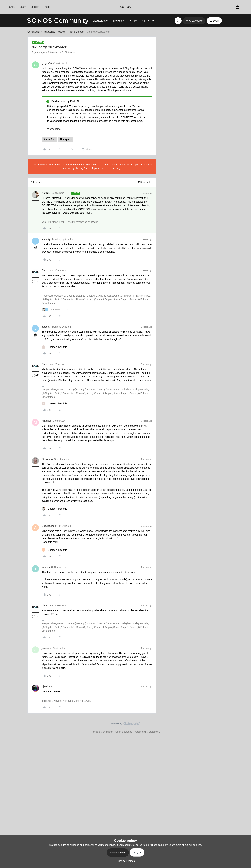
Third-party (66, 139)
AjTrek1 (46, 686)
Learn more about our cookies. (185, 845)
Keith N (46, 193)
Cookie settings (124, 732)
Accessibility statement (147, 732)
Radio (47, 7)
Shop (12, 7)
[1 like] (54, 347)
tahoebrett (47, 567)
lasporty (46, 239)
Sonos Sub (49, 139)
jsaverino (47, 648)
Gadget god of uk (51, 526)
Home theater (76, 32)
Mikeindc (46, 421)
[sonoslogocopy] (126, 7)
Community (34, 32)
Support (35, 7)
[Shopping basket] (238, 7)
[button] (194, 21)
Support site (148, 20)
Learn (23, 7)
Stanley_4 (47, 459)
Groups (133, 20)
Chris (45, 270)
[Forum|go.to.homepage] (58, 21)
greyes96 (47, 63)
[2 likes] (55, 310)
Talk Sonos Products (54, 32)
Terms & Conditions (102, 732)
